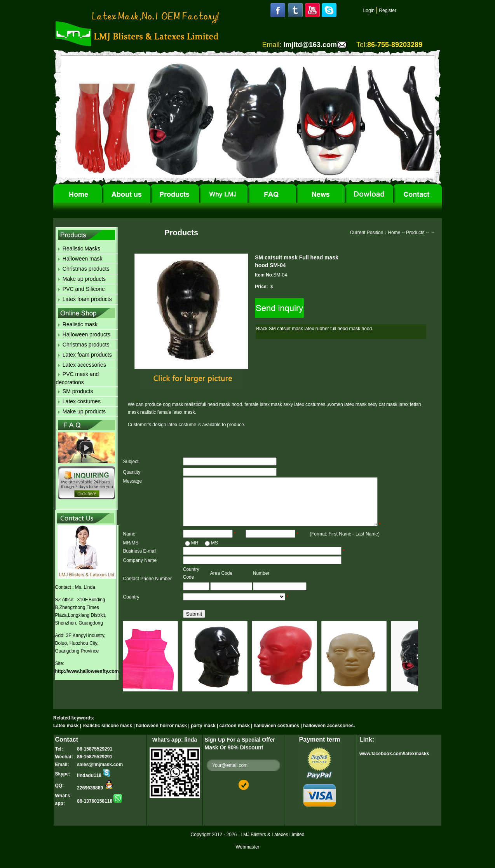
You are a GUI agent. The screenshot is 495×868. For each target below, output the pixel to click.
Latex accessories (84, 365)
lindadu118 (94, 785)
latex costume (182, 425)
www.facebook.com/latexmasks (394, 763)
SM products (78, 391)
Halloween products (86, 334)
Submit (194, 623)
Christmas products (86, 269)
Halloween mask (83, 259)
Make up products (84, 279)
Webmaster (247, 856)
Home (394, 233)
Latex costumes (82, 401)
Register (388, 10)
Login (369, 10)
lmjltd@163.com (310, 45)
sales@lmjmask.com (100, 774)
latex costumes (310, 404)
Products (415, 233)
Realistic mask (80, 324)
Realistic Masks (81, 248)
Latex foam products (87, 299)
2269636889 (95, 797)
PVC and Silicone (84, 289)
